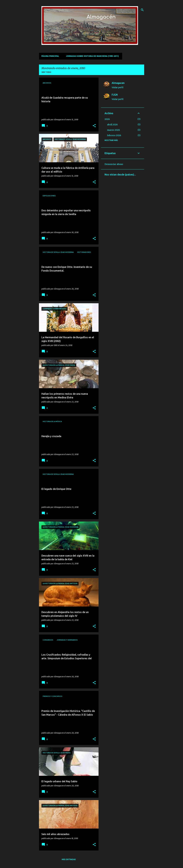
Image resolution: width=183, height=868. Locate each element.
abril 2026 (112, 125)
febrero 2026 (114, 135)
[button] (94, 126)
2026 (107, 119)
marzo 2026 (113, 130)
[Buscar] (142, 10)
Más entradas (69, 859)
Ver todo (46, 72)
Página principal (50, 56)
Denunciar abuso (114, 164)
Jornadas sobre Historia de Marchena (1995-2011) (92, 56)
